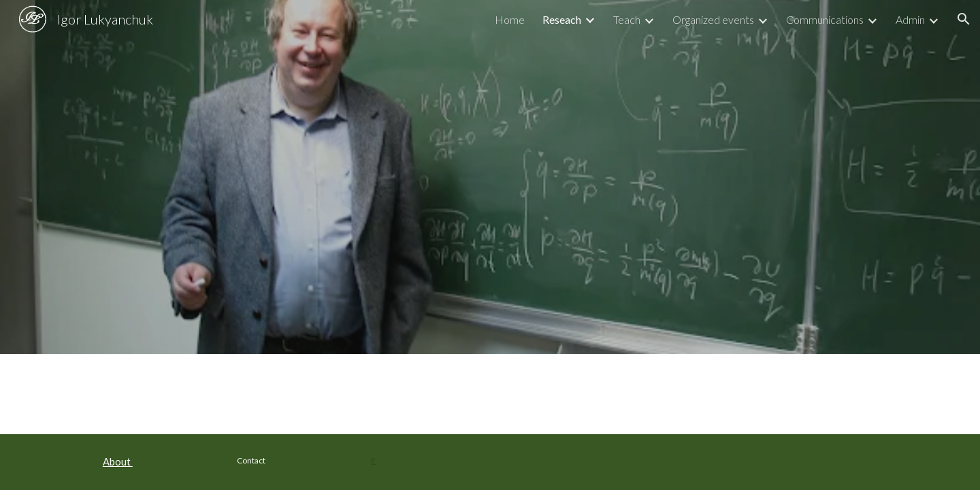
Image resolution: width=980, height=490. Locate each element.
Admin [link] (910, 19)
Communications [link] (825, 19)
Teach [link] (627, 19)
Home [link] (510, 19)
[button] (964, 19)
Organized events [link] (713, 19)
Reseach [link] (562, 19)
